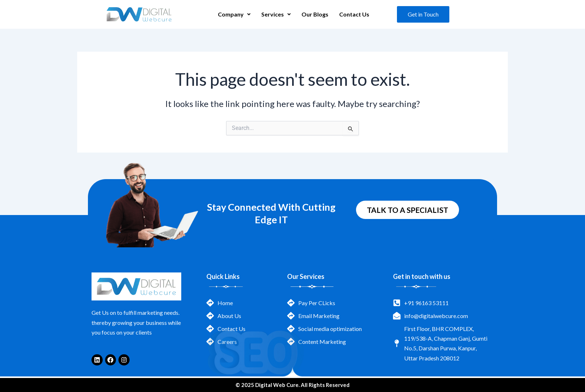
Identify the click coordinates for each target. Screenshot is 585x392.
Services (276, 14)
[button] (234, 14)
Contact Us (354, 14)
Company (234, 14)
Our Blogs (315, 14)
